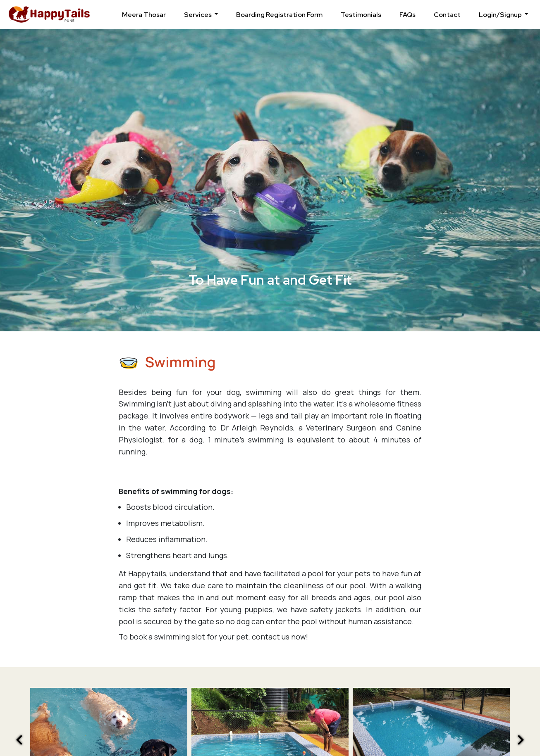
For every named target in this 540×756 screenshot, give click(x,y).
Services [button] (198, 15)
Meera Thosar (144, 15)
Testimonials (361, 15)
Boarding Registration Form (279, 15)
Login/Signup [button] (501, 15)
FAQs (407, 15)
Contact (447, 15)
